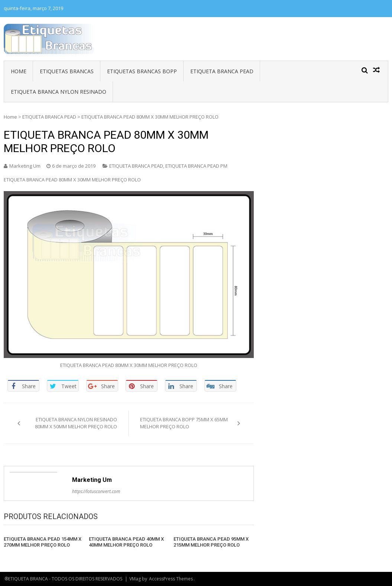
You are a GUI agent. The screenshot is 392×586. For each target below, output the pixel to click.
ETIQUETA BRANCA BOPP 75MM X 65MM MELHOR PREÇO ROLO (184, 423)
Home (10, 117)
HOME (19, 71)
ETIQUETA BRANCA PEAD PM (196, 166)
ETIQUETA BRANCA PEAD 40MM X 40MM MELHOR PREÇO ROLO (126, 542)
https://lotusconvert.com (96, 491)
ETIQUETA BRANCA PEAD (222, 71)
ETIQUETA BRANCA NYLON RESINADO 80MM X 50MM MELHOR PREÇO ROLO (76, 423)
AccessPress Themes (171, 579)
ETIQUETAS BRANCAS (67, 71)
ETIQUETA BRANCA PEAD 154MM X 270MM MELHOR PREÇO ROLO (43, 542)
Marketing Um (25, 166)
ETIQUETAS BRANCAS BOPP (142, 71)
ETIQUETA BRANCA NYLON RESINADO (59, 92)
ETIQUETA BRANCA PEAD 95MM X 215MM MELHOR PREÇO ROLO (211, 542)
